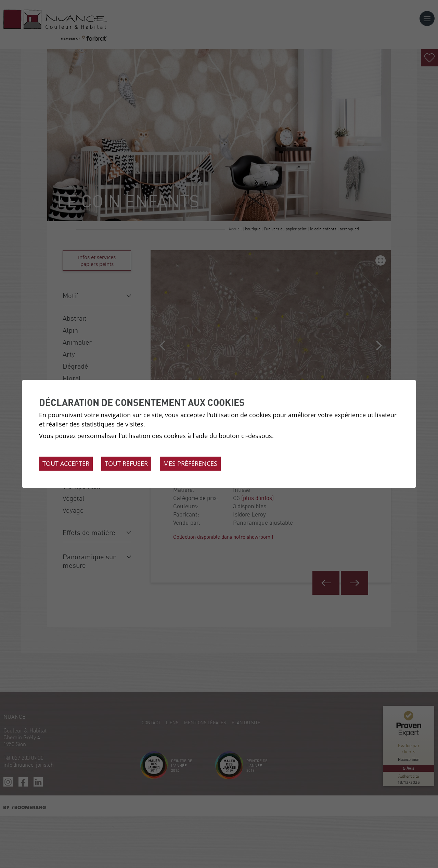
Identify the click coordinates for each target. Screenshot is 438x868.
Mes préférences (190, 464)
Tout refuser (126, 464)
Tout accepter (66, 464)
